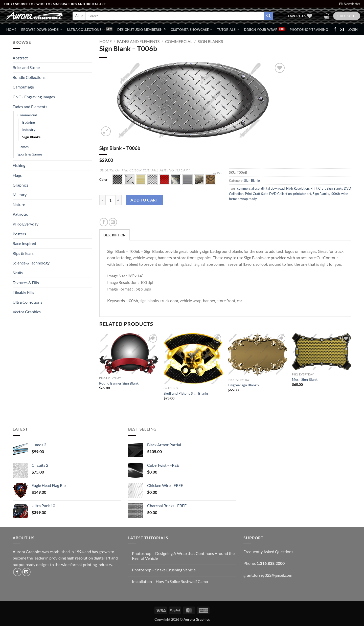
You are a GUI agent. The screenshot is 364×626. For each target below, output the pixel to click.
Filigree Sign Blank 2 (244, 385)
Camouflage (23, 87)
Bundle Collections (29, 77)
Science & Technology (31, 263)
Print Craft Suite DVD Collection (268, 194)
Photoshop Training (309, 30)
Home (11, 30)
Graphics (20, 185)
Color (103, 180)
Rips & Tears (23, 253)
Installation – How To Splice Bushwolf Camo (170, 581)
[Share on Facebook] (104, 222)
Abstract (20, 58)
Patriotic (20, 214)
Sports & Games (30, 154)
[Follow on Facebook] (335, 30)
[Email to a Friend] (113, 222)
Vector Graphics (27, 312)
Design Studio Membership (141, 30)
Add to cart (144, 200)
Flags (17, 175)
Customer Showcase (191, 30)
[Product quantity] (110, 200)
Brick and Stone (26, 67)
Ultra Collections (86, 30)
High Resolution (298, 188)
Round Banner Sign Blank (119, 383)
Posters (19, 234)
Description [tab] (115, 235)
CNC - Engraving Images (34, 97)
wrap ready (249, 199)
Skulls (18, 273)
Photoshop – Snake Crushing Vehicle (164, 570)
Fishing (19, 165)
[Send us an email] (342, 30)
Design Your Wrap (261, 30)
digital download (273, 188)
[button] (350, 4)
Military (20, 195)
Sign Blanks (31, 137)
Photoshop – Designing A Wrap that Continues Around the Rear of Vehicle (183, 556)
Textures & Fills (26, 283)
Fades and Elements (30, 107)
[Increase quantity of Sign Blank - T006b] (119, 200)
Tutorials (228, 30)
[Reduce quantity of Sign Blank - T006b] (102, 200)
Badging (29, 122)
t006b (335, 194)
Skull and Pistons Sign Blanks (186, 393)
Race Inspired (24, 243)
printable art (302, 194)
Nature (19, 204)
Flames (23, 147)
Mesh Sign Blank (305, 379)
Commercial (27, 115)
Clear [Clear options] (217, 173)
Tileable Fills (23, 292)
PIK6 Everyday (26, 224)
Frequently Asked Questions (268, 552)
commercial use (248, 188)
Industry (29, 130)
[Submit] (268, 16)
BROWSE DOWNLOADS (42, 30)
